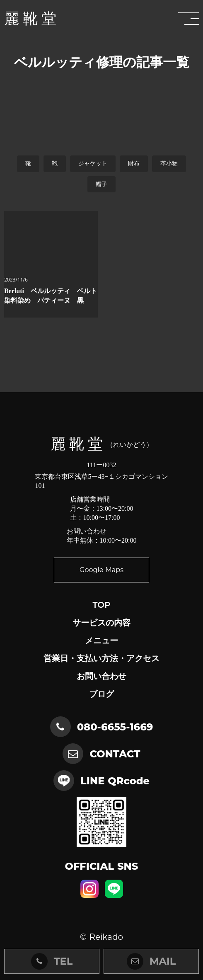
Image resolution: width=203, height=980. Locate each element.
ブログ (101, 694)
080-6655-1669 (115, 727)
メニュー (101, 640)
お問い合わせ (101, 676)
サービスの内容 (101, 623)
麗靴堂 (32, 19)
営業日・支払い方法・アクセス (101, 658)
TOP (101, 605)
